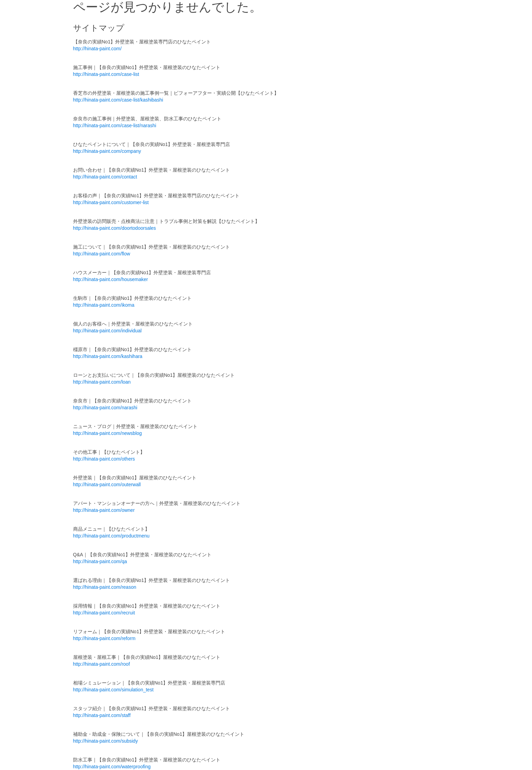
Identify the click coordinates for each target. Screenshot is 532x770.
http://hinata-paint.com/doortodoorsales (115, 228)
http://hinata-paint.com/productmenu (111, 536)
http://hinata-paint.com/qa (100, 561)
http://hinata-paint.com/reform (104, 638)
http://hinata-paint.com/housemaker (111, 279)
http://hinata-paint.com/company (107, 151)
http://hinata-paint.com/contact (105, 177)
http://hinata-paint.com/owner (104, 510)
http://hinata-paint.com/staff (102, 715)
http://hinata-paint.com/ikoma (104, 305)
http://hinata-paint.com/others (104, 459)
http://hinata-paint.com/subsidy (106, 741)
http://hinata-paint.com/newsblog (108, 433)
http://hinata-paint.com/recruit (104, 613)
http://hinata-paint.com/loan (102, 382)
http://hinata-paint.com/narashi (105, 408)
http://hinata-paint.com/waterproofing (112, 767)
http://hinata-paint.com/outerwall (107, 484)
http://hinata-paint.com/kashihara (108, 356)
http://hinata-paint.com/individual (107, 331)
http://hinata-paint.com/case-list (106, 74)
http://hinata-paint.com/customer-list (111, 202)
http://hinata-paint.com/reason (105, 587)
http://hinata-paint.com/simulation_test (113, 690)
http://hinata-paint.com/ (97, 49)
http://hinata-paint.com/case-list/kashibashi (118, 100)
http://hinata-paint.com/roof (102, 664)
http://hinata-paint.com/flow (102, 254)
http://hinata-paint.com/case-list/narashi (115, 125)
